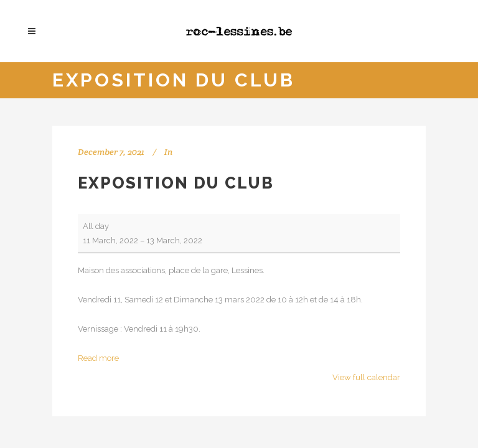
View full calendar (366, 377)
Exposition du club (176, 183)
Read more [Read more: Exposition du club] (98, 358)
